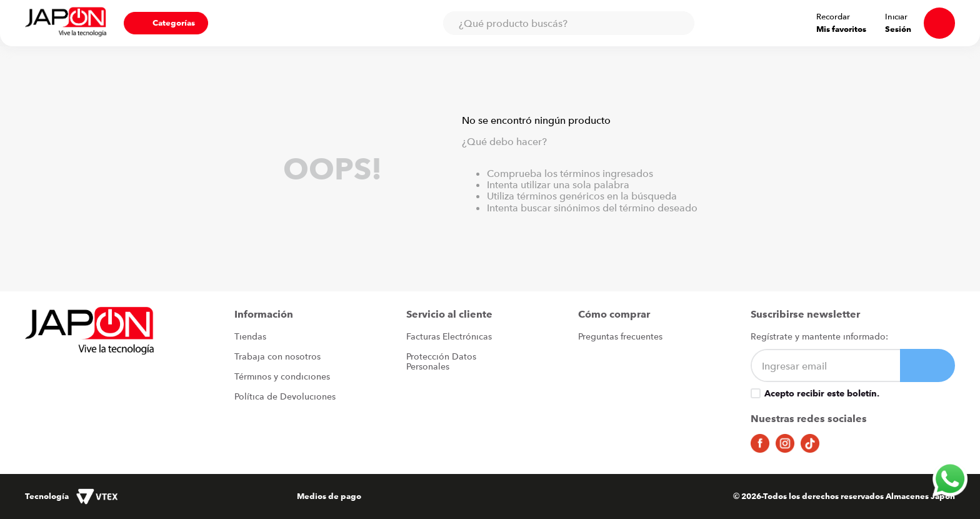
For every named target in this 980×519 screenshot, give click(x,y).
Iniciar (896, 17)
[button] (166, 23)
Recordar (833, 17)
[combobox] (569, 23)
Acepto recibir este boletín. (822, 393)
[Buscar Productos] (679, 23)
